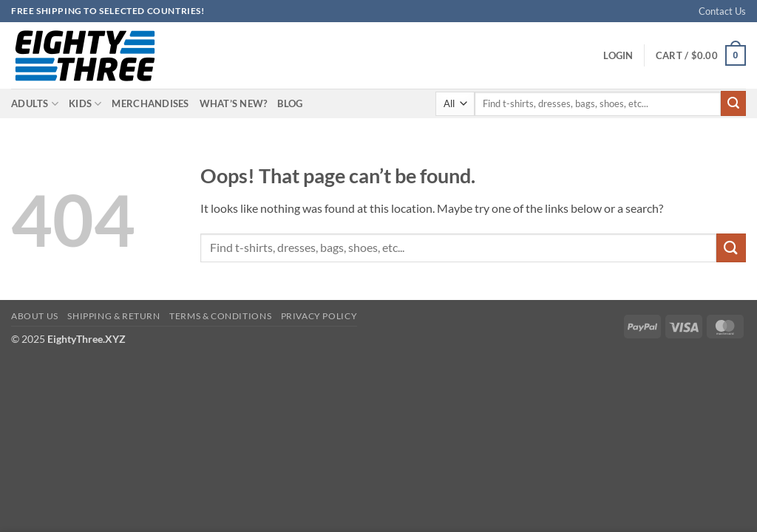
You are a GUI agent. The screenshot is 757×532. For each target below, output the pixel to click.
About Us (35, 316)
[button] (618, 55)
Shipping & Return (113, 316)
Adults (35, 104)
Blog (290, 103)
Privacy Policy (319, 316)
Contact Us (722, 11)
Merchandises (150, 103)
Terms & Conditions (220, 316)
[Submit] (733, 103)
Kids (85, 104)
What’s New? (234, 103)
